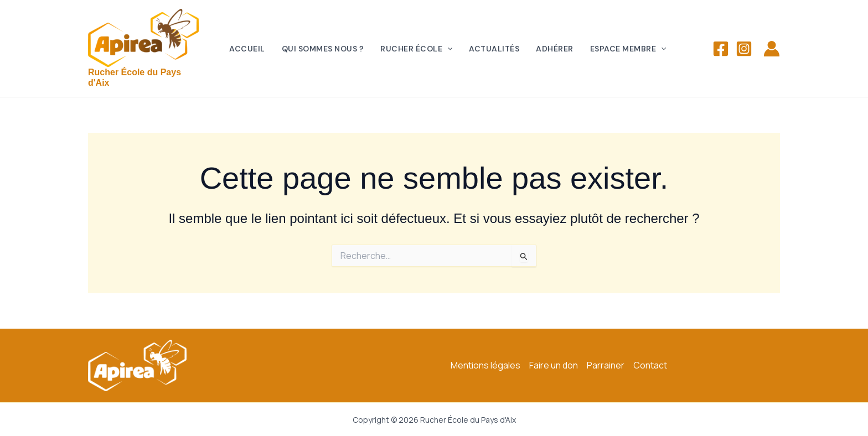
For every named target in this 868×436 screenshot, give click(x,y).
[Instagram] (744, 49)
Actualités (494, 49)
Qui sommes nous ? (323, 49)
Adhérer (555, 49)
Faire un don (554, 365)
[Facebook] (721, 49)
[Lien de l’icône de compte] (772, 49)
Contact (650, 365)
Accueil (247, 49)
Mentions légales (485, 365)
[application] (447, 49)
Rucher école (416, 49)
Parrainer (606, 365)
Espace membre (628, 49)
